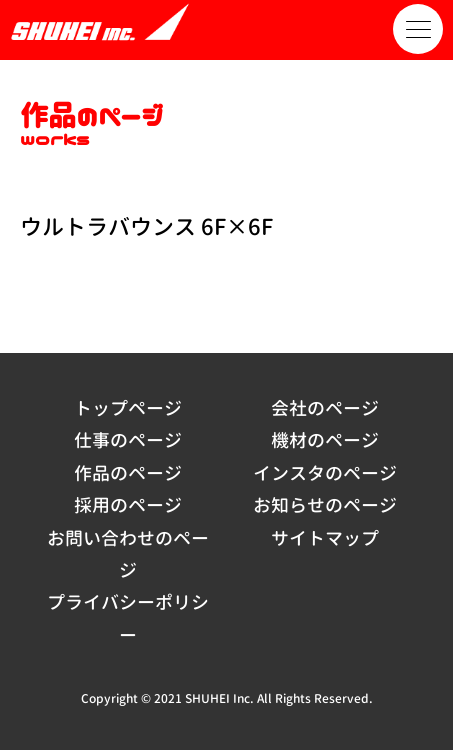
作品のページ (128, 473)
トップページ (128, 408)
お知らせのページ (325, 505)
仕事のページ (128, 440)
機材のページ (325, 440)
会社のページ (325, 408)
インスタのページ (325, 473)
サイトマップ (325, 538)
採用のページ (128, 505)
